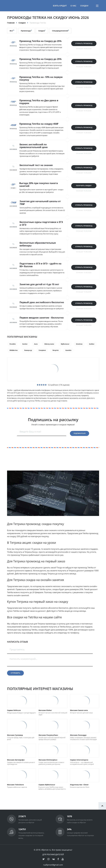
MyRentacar (65, 344)
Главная (11, 23)
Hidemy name (49, 344)
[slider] (42, 385)
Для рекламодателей (53, 854)
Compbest (42, 350)
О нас (73, 6)
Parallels (13, 344)
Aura (36, 344)
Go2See (92, 344)
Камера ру (28, 350)
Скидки (84, 6)
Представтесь (17, 649)
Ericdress (79, 344)
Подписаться (80, 433)
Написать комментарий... (24, 659)
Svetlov (25, 344)
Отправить (15, 673)
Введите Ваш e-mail (30, 432)
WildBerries (14, 350)
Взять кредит (60, 6)
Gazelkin (68, 350)
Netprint (56, 350)
